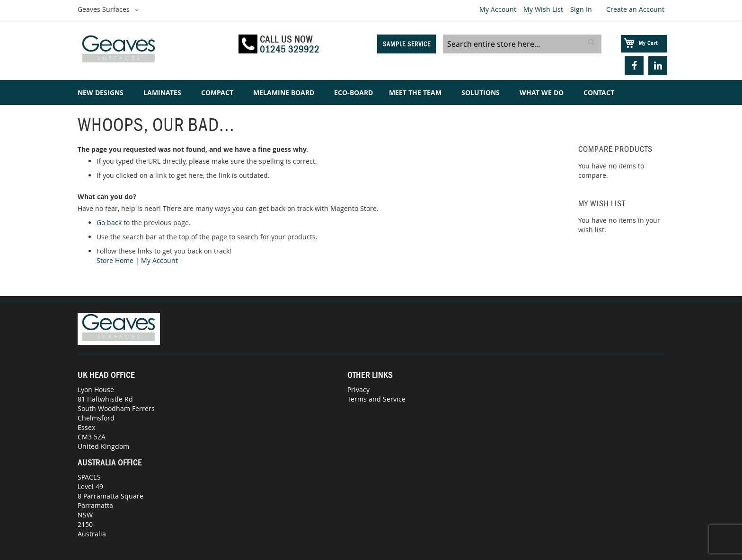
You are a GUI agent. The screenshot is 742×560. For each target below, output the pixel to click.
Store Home (115, 260)
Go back (109, 223)
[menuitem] (102, 92)
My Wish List (543, 9)
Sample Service (407, 44)
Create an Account (635, 9)
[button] (110, 10)
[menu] (371, 92)
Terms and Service (376, 399)
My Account (498, 9)
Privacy (358, 389)
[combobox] (522, 44)
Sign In (581, 9)
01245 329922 (290, 49)
